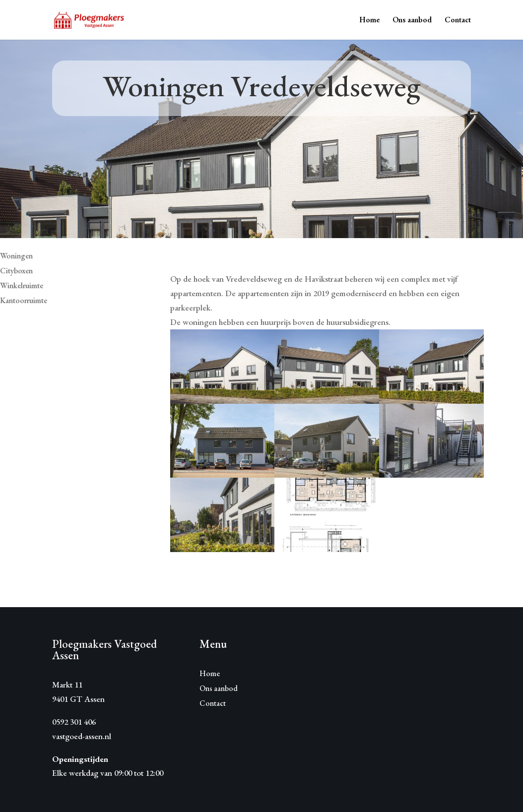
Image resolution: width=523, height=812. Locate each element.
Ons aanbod (412, 21)
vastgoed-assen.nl (82, 736)
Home (369, 21)
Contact (458, 21)
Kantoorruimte (24, 301)
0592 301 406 (74, 722)
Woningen (16, 257)
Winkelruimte (22, 286)
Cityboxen (16, 272)
